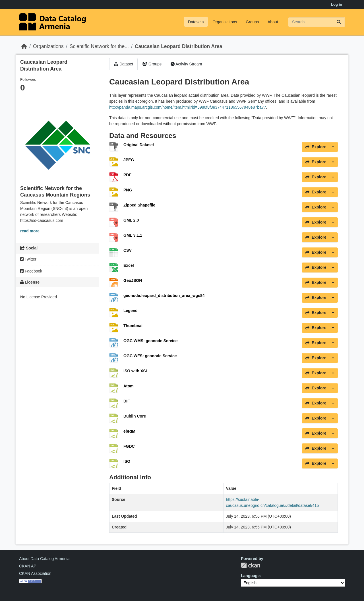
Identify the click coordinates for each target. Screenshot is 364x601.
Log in (337, 4)
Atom (129, 386)
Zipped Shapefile (139, 205)
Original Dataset (139, 145)
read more (30, 231)
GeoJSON (133, 280)
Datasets (196, 22)
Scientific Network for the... (99, 46)
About (273, 22)
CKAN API (28, 566)
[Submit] (339, 22)
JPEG (129, 160)
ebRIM (129, 431)
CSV (128, 250)
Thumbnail (134, 326)
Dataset (123, 64)
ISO (127, 461)
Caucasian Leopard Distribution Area (179, 46)
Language (250, 576)
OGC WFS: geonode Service (150, 356)
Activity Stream (186, 64)
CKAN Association (35, 573)
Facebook (31, 271)
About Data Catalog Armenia (44, 559)
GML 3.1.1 (133, 235)
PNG (128, 190)
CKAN (251, 565)
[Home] (24, 46)
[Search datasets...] (317, 22)
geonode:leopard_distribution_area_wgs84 (164, 296)
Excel (129, 265)
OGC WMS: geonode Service (151, 341)
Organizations (225, 22)
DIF (127, 401)
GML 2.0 (131, 220)
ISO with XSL (136, 371)
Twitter (28, 259)
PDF (127, 175)
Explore (316, 147)
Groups (252, 22)
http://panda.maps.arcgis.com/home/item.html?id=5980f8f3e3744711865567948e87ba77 (188, 107)
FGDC (129, 446)
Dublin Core (135, 416)
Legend (131, 311)
